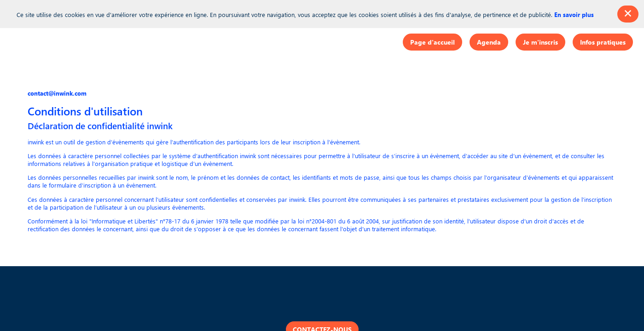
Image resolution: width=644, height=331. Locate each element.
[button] (432, 42)
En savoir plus (574, 14)
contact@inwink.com (57, 93)
